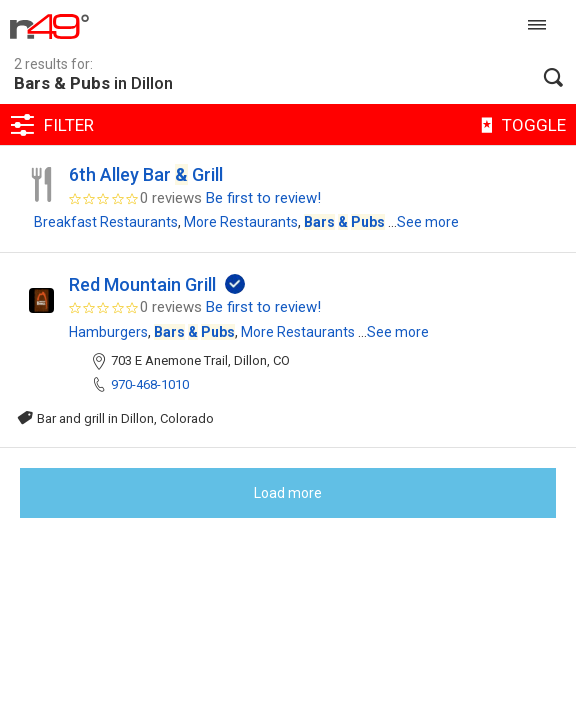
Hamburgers (108, 332)
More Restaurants (241, 222)
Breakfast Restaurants (106, 222)
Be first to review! (263, 198)
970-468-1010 (150, 384)
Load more (288, 493)
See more (428, 222)
